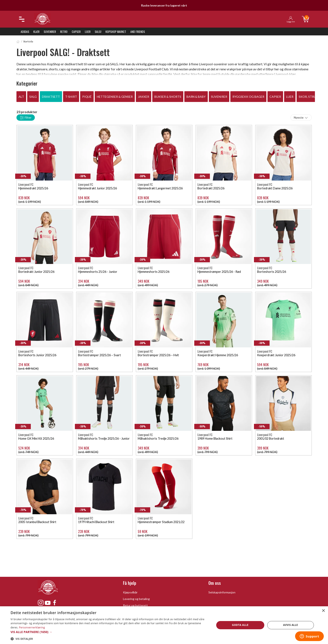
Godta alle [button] (240, 625)
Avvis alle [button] (290, 625)
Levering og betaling (136, 599)
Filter (26, 118)
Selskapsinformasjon (222, 592)
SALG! (98, 31)
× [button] (323, 611)
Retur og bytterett (135, 605)
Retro (64, 31)
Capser (76, 31)
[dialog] (164, 625)
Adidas (25, 31)
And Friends (138, 31)
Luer (88, 31)
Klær (36, 31)
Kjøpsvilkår (130, 592)
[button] (110, 632)
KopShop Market (116, 31)
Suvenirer (50, 31)
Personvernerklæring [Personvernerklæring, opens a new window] (32, 627)
